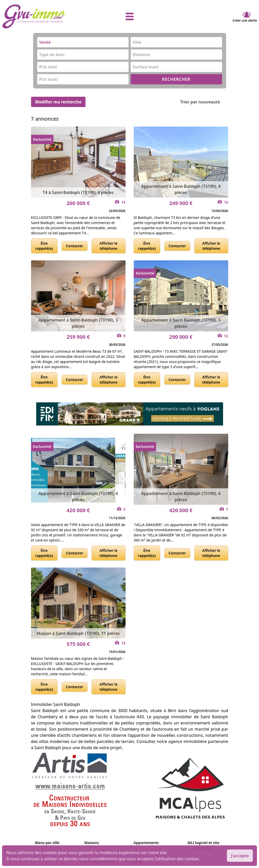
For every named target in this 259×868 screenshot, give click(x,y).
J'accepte (240, 856)
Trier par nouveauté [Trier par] (204, 102)
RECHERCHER (176, 79)
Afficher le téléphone (109, 246)
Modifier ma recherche (58, 102)
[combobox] (83, 42)
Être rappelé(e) (44, 246)
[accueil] (45, 16)
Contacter (75, 246)
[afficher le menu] (129, 16)
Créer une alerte (245, 16)
